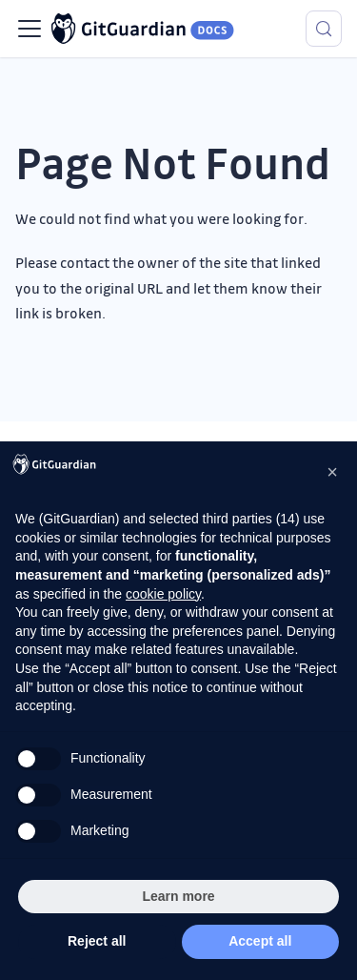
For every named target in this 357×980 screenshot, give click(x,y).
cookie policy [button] (163, 594)
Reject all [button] (97, 941)
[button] (332, 472)
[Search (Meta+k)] (324, 29)
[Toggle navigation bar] (30, 29)
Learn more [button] (178, 896)
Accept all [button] (260, 941)
